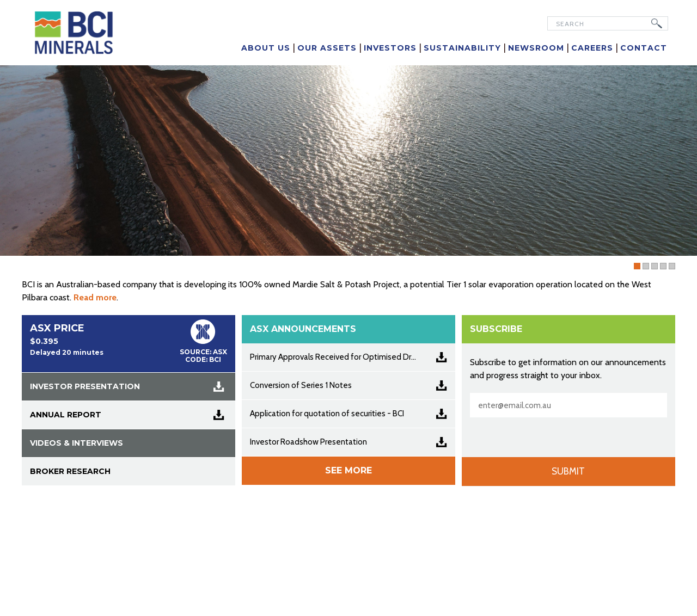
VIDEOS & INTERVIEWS (77, 443)
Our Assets (327, 48)
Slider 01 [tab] (649, 267)
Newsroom (536, 48)
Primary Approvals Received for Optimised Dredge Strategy (353, 357)
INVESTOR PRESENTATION (85, 386)
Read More (639, 238)
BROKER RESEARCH (70, 471)
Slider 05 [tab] (658, 267)
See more (348, 470)
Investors (390, 48)
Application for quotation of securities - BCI (327, 414)
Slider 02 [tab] (666, 267)
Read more (95, 297)
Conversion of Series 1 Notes (301, 385)
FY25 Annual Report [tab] (640, 267)
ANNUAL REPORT (66, 415)
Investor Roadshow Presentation (308, 442)
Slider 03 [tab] (675, 267)
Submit (568, 471)
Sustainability (462, 48)
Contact (644, 48)
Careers (592, 48)
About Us (266, 48)
